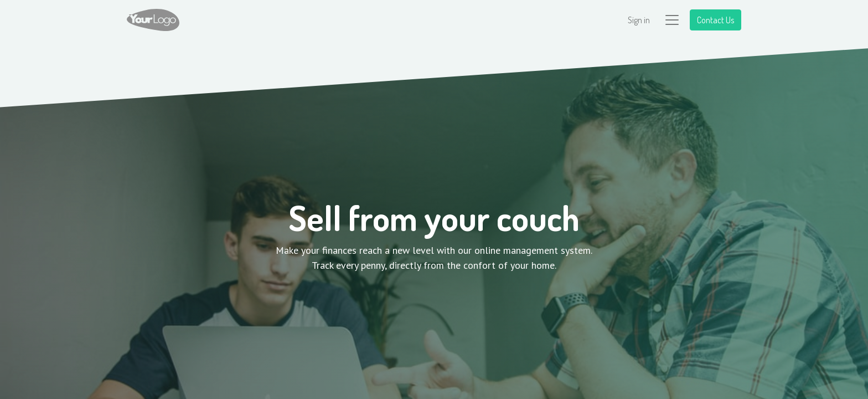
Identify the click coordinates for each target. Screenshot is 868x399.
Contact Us (715, 20)
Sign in (639, 20)
